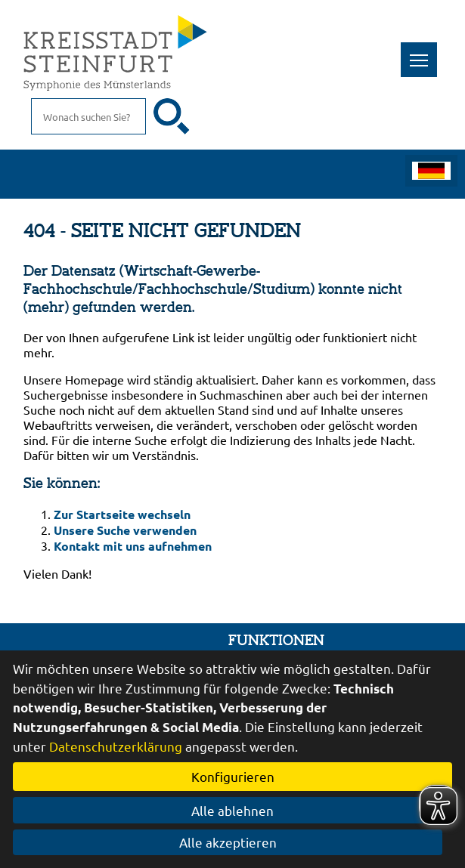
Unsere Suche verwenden (125, 530)
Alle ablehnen (232, 810)
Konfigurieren (233, 776)
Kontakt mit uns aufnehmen (133, 546)
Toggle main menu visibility (424, 52)
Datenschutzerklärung (116, 746)
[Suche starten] (172, 116)
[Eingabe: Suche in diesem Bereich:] (88, 116)
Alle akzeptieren (232, 842)
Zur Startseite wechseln (122, 514)
